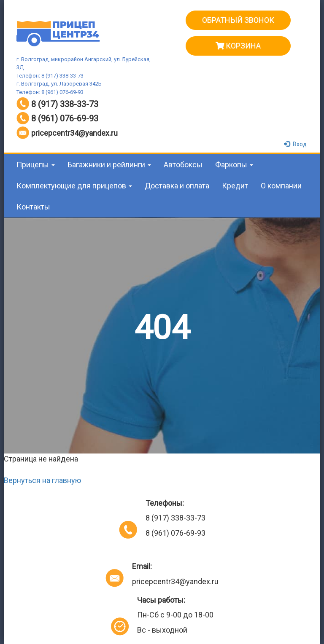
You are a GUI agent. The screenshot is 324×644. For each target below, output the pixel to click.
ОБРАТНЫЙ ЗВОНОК (238, 20)
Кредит (235, 186)
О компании (281, 186)
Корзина (238, 46)
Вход (296, 144)
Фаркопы (234, 165)
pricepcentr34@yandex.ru (74, 133)
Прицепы (36, 165)
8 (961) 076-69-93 (65, 118)
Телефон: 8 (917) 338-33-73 (50, 76)
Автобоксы (183, 165)
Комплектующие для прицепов (74, 186)
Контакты (33, 207)
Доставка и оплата (177, 186)
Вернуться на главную (42, 480)
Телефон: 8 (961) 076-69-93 (50, 92)
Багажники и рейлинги (109, 165)
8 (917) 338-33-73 (65, 104)
